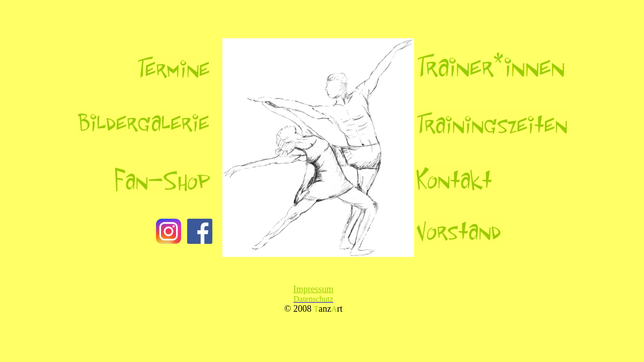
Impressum (313, 289)
